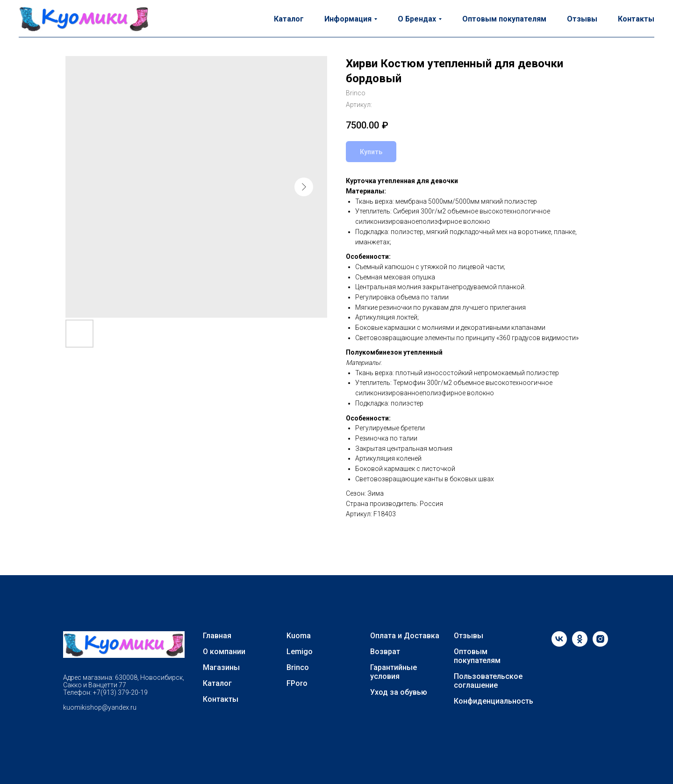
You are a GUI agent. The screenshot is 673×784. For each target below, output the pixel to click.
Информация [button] (348, 19)
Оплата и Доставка (405, 636)
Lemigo (300, 652)
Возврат (385, 652)
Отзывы (582, 19)
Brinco (298, 667)
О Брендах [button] (417, 19)
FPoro (297, 683)
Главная (217, 636)
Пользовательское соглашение (488, 681)
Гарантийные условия (394, 672)
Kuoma (299, 636)
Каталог (289, 19)
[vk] (559, 644)
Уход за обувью (399, 692)
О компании (224, 652)
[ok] (580, 644)
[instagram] (600, 644)
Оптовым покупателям (504, 19)
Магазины (221, 667)
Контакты (636, 19)
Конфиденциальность (494, 701)
